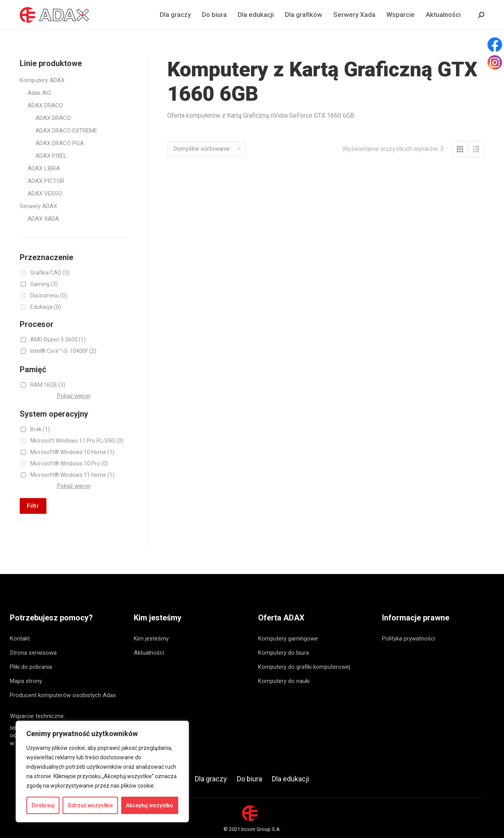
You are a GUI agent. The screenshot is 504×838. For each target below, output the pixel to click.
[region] (102, 772)
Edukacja (46, 307)
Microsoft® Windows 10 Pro (69, 463)
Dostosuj (43, 805)
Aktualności (149, 653)
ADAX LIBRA (44, 168)
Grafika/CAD (50, 273)
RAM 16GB (48, 385)
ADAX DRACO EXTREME (66, 131)
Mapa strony (26, 681)
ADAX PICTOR (46, 181)
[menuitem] (175, 15)
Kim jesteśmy (151, 639)
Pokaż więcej (74, 396)
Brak (40, 429)
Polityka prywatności (409, 639)
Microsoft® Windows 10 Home (72, 452)
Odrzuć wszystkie (90, 805)
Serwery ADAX (38, 206)
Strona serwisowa (33, 653)
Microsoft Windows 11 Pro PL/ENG (77, 441)
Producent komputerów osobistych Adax (63, 695)
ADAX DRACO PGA (60, 143)
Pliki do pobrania (31, 667)
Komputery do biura (283, 653)
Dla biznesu (49, 295)
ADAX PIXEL (51, 156)
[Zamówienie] (206, 149)
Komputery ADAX (42, 80)
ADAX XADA (43, 219)
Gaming (44, 284)
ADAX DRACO (45, 105)
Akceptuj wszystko (150, 805)
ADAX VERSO (45, 194)
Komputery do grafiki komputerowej (304, 667)
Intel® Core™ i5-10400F (63, 351)
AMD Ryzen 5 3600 (58, 340)
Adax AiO (39, 93)
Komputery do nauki (284, 681)
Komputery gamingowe (288, 639)
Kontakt (20, 639)
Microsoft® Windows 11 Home (72, 475)
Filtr (33, 506)
